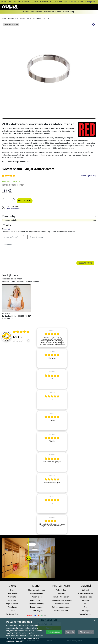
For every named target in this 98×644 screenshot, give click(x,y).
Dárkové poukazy (37, 607)
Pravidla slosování (61, 611)
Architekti (61, 593)
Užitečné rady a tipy (86, 593)
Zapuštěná (37, 18)
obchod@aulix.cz (91, 2)
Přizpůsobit (70, 632)
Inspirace (86, 600)
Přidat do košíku (24, 201)
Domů (4, 18)
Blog (86, 607)
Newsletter (12, 597)
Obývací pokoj (26, 18)
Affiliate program (37, 611)
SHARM (46, 18)
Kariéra (12, 611)
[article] (52, 338)
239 (18, 341)
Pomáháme (12, 607)
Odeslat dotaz (85, 263)
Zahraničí (86, 590)
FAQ (86, 604)
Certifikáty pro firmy (61, 604)
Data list (7, 229)
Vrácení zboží (37, 597)
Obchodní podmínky (37, 604)
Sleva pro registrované (37, 590)
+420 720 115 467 (70, 2)
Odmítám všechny (86, 632)
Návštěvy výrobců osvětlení (61, 600)
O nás (12, 590)
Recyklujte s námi (86, 614)
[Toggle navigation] (93, 7)
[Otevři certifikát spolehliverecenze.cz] (21, 332)
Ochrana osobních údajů (61, 607)
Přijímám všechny (54, 632)
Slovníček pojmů (86, 611)
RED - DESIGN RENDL (14, 209)
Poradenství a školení (61, 597)
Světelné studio (12, 593)
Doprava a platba (37, 593)
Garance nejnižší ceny (88, 176)
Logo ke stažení (12, 604)
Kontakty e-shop (12, 614)
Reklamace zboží (37, 600)
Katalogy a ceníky (86, 597)
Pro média (12, 600)
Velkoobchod (61, 590)
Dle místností (13, 18)
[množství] (8, 201)
